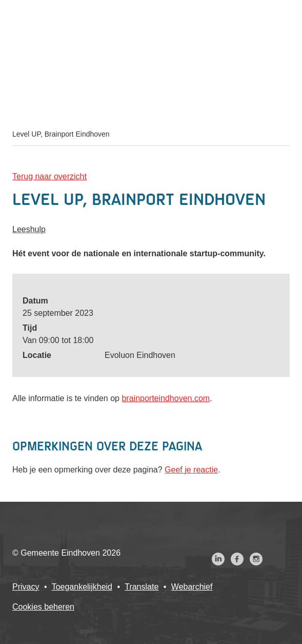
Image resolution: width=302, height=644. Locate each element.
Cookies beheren (43, 607)
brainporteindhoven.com (166, 398)
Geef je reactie (191, 470)
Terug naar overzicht (49, 176)
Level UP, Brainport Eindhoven (61, 134)
